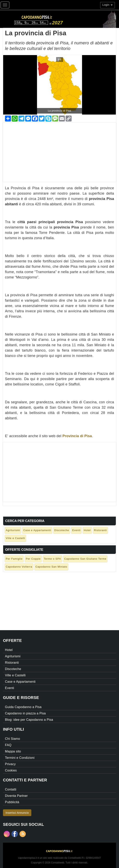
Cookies (11, 770)
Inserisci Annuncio (17, 813)
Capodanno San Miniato (51, 567)
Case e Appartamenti (37, 530)
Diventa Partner (16, 796)
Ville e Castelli (15, 538)
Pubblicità (12, 802)
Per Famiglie (14, 559)
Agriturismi (13, 530)
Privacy (10, 764)
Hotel (87, 530)
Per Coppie (33, 559)
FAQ (8, 745)
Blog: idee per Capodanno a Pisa (29, 720)
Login (107, 5)
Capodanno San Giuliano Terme (85, 559)
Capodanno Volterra (19, 567)
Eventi (76, 530)
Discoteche (62, 530)
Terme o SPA (52, 559)
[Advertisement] (59, 150)
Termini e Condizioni (20, 758)
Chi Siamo (12, 739)
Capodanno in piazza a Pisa (25, 713)
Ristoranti (100, 530)
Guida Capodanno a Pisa (23, 707)
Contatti (11, 789)
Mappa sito (13, 751)
